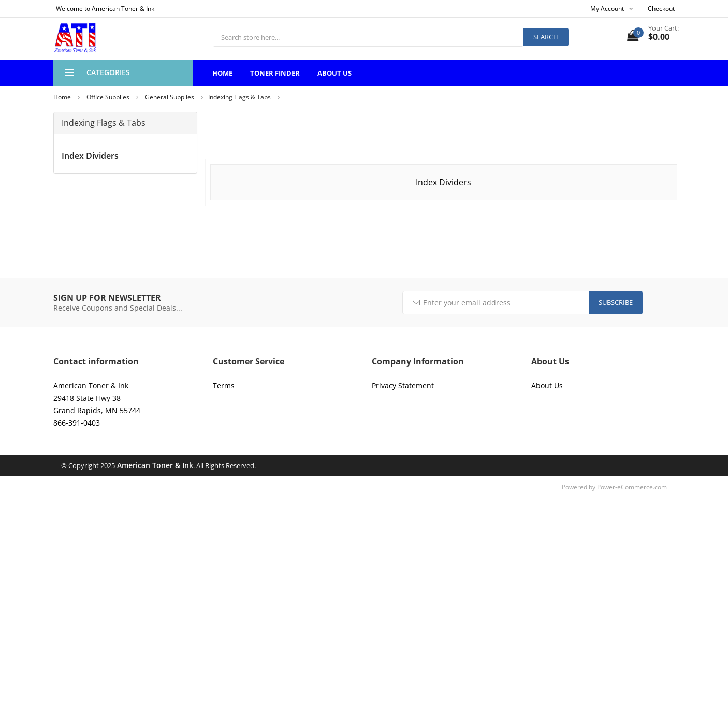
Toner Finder (275, 73)
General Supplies (170, 97)
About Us (334, 73)
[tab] (125, 123)
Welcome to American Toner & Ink (105, 9)
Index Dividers (90, 156)
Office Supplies (108, 97)
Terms (224, 385)
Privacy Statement (403, 385)
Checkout (661, 9)
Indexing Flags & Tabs (239, 97)
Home (222, 73)
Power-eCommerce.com (632, 487)
